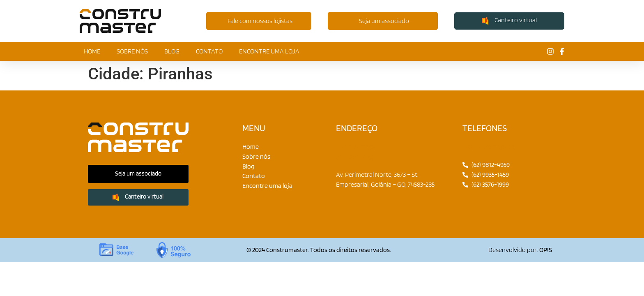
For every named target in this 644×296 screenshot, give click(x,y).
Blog (172, 51)
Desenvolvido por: (520, 250)
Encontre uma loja (269, 51)
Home (92, 51)
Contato (209, 51)
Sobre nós (132, 51)
